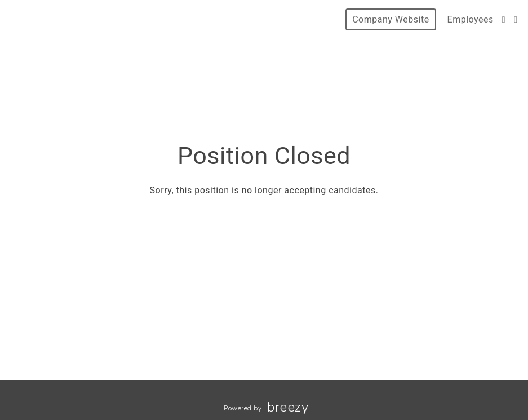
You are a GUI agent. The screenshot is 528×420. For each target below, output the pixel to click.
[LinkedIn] (516, 19)
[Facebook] (504, 19)
